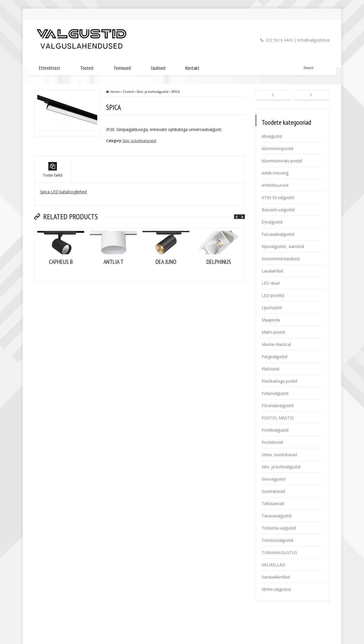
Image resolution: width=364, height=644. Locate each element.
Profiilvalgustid (275, 430)
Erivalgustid (272, 222)
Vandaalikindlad (276, 577)
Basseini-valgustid (278, 210)
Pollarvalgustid (275, 393)
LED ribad (271, 283)
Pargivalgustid (274, 357)
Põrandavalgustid (278, 406)
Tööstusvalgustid (277, 540)
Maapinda (271, 320)
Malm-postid (273, 332)
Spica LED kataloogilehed (63, 209)
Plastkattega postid (279, 381)
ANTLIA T (113, 279)
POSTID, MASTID (278, 418)
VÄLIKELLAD (273, 565)
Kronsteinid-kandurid (281, 259)
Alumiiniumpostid (277, 148)
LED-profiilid (273, 295)
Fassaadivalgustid (278, 234)
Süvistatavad (273, 491)
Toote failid (53, 187)
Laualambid (272, 271)
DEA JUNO (166, 279)
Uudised (158, 68)
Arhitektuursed (275, 185)
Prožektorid (272, 442)
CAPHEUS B (61, 279)
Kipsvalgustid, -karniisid (283, 246)
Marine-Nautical (276, 344)
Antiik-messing (275, 173)
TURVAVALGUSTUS (279, 552)
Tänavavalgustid (277, 516)
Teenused (122, 68)
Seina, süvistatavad (279, 455)
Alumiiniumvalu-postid (282, 161)
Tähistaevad (273, 503)
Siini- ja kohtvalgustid (139, 141)
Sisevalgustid (273, 479)
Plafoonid (270, 369)
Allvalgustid (272, 136)
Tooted (87, 68)
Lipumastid (272, 308)
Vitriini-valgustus (276, 589)
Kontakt (192, 68)
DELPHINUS (219, 279)
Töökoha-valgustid (279, 528)
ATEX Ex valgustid (278, 197)
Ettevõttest (49, 68)
